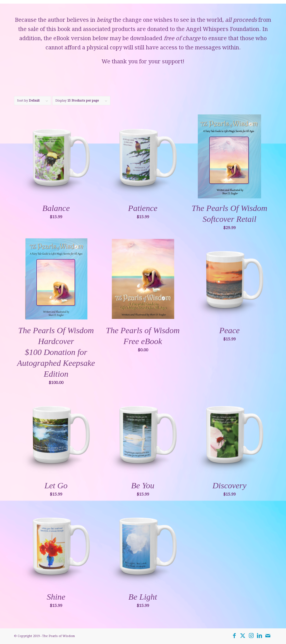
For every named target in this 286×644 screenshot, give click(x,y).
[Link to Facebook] (234, 636)
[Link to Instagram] (251, 636)
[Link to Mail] (268, 636)
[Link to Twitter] (243, 636)
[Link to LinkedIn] (259, 636)
